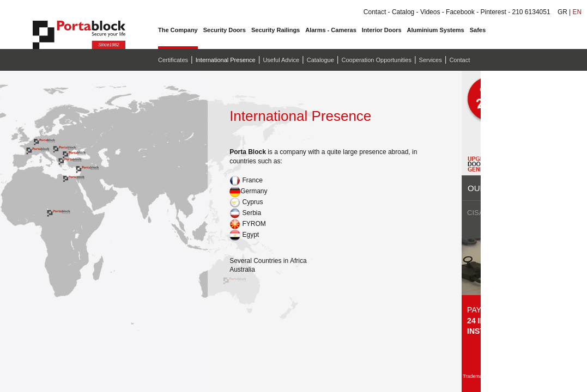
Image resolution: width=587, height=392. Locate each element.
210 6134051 (531, 12)
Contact (459, 60)
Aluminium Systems (436, 30)
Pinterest (493, 12)
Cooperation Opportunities (376, 60)
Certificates (173, 60)
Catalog (403, 12)
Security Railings (276, 30)
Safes (478, 30)
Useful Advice (281, 60)
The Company (178, 30)
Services (431, 60)
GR (562, 12)
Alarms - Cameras (331, 30)
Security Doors (225, 30)
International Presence (226, 60)
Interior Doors (382, 30)
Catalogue (320, 60)
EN (577, 12)
